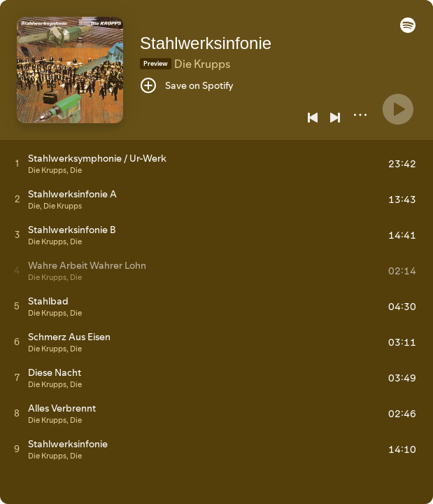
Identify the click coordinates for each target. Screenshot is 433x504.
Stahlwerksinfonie (206, 43)
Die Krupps (202, 64)
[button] (408, 29)
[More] (360, 115)
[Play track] (17, 163)
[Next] (335, 118)
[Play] (398, 109)
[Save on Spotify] (187, 85)
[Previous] (313, 118)
